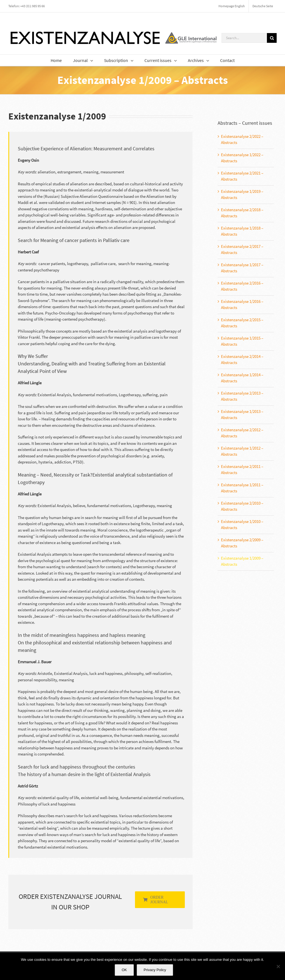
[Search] (272, 38)
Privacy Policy (155, 970)
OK (124, 970)
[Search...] (244, 38)
